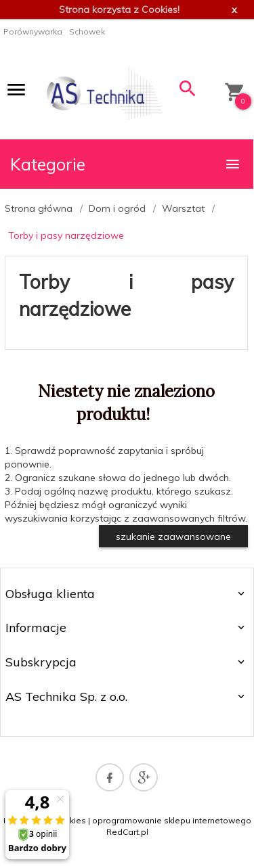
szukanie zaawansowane (173, 536)
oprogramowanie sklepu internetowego (172, 820)
